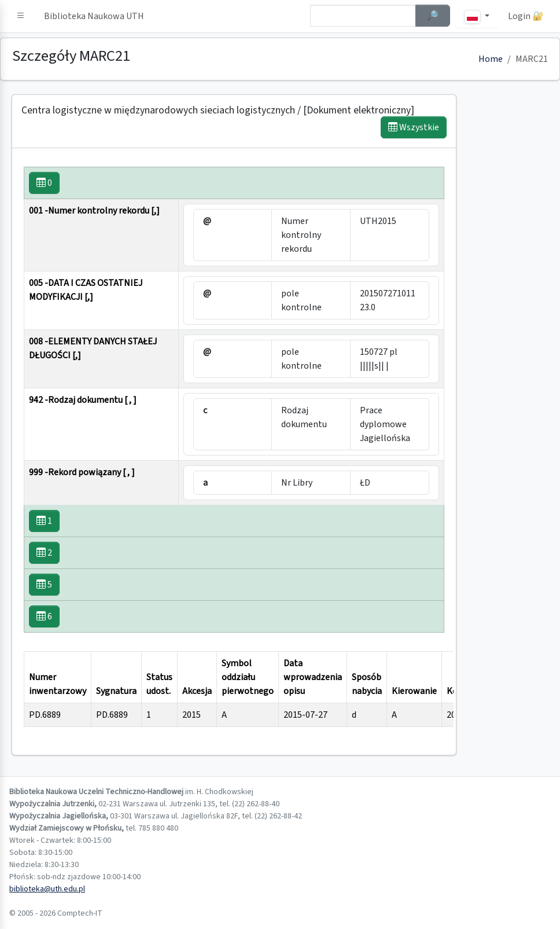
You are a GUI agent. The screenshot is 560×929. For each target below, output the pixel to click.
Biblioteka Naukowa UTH (94, 16)
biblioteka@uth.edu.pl (47, 889)
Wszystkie (414, 127)
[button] (21, 16)
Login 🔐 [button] (526, 16)
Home (491, 59)
